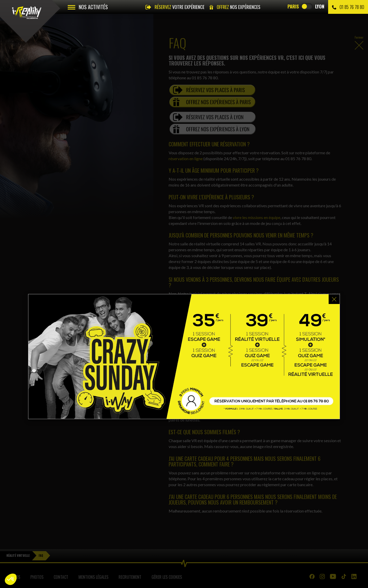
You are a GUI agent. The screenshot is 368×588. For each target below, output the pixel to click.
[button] (11, 579)
